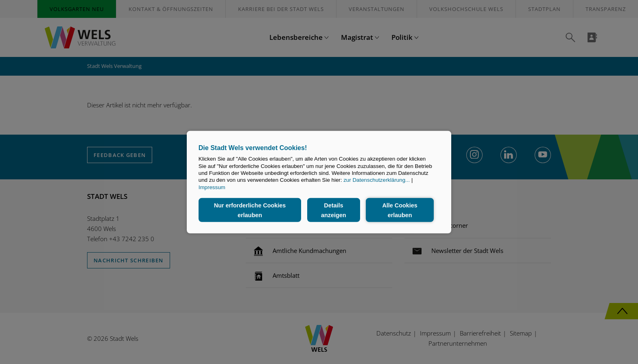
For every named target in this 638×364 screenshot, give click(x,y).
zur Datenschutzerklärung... (377, 180)
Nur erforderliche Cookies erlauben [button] (250, 210)
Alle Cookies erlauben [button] (400, 210)
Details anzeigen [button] (334, 210)
